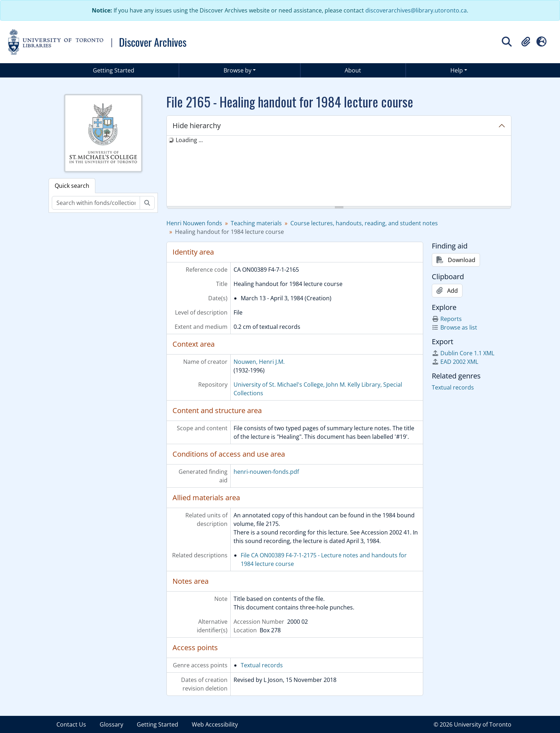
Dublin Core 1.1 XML (463, 353)
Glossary (111, 724)
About (353, 70)
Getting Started (114, 70)
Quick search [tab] (72, 186)
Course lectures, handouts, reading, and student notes (364, 223)
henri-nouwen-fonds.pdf (266, 472)
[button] (526, 42)
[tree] (339, 171)
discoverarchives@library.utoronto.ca (416, 10)
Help (457, 70)
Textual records (262, 665)
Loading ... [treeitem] (189, 140)
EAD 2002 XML (455, 362)
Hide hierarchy (197, 125)
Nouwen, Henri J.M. (259, 362)
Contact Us (71, 724)
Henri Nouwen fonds (194, 223)
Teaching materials (256, 223)
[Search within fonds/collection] (96, 203)
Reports (447, 319)
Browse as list (454, 327)
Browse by (237, 70)
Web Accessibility (215, 724)
